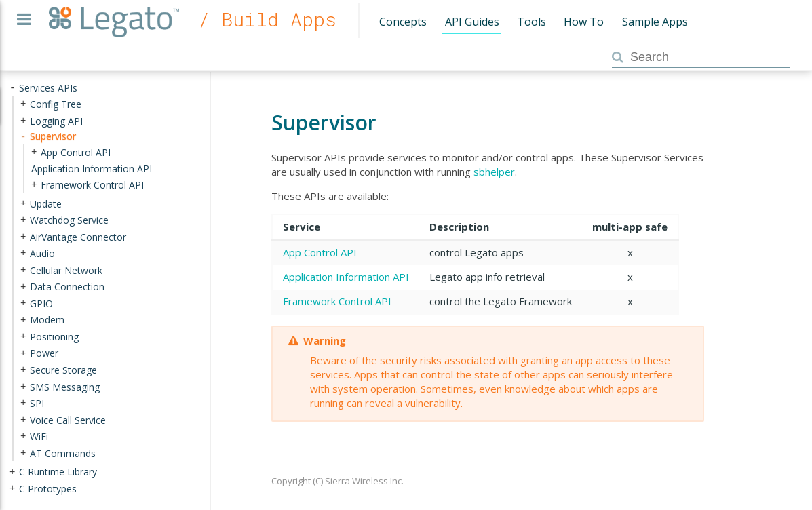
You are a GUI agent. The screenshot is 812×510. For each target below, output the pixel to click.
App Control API (320, 252)
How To (584, 22)
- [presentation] (12, 88)
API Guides (472, 22)
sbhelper (494, 172)
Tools (531, 22)
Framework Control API (337, 301)
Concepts (403, 22)
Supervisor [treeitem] (53, 136)
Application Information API (346, 277)
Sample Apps (655, 22)
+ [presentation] (23, 104)
